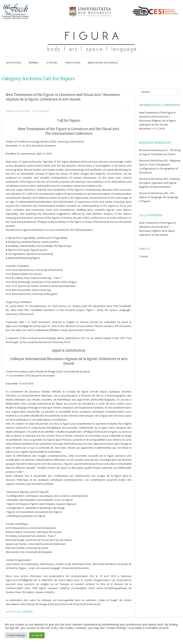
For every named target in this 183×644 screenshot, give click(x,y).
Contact (144, 256)
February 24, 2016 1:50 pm (18, 111)
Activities (52, 63)
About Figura (13, 63)
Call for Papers (24, 612)
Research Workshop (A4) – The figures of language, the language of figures (159, 197)
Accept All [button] (37, 635)
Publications (73, 63)
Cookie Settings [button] (16, 635)
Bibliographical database (103, 63)
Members (34, 63)
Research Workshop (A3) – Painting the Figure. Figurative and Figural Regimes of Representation (159, 183)
